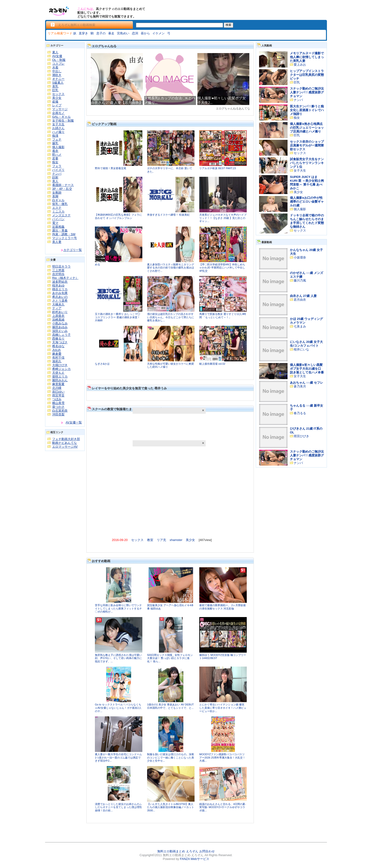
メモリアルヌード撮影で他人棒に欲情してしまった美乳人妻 (307, 57)
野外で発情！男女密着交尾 (111, 168)
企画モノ (58, 113)
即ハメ (57, 155)
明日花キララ (61, 266)
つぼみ (57, 399)
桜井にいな (301, 349)
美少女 (57, 98)
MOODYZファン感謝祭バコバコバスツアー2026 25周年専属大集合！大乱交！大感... (222, 757)
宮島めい (123, 33)
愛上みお (300, 65)
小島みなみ (60, 323)
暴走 (111, 33)
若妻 (55, 158)
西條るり (58, 339)
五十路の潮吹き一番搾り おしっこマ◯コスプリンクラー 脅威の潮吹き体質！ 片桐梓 (117, 317)
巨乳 (55, 90)
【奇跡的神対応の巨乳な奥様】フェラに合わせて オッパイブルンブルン (118, 216)
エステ (57, 208)
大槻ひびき (60, 365)
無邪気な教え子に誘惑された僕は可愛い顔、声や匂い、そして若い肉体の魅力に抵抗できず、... (118, 658)
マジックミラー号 (65, 238)
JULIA (56, 350)
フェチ (57, 139)
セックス (58, 94)
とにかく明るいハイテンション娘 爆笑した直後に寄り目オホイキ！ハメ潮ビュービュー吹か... (223, 708)
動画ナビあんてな (65, 443)
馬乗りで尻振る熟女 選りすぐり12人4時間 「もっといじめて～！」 (223, 316)
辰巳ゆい (58, 392)
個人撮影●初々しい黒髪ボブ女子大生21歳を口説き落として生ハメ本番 (307, 369)
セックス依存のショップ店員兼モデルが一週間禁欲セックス (307, 145)
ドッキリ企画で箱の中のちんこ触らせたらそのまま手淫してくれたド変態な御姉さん (307, 221)
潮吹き (57, 75)
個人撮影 (58, 147)
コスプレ (58, 64)
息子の (101, 33)
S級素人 (58, 83)
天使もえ (58, 373)
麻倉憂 (57, 354)
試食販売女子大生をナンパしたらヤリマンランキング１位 (307, 163)
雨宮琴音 (58, 395)
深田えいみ (60, 331)
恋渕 (135, 33)
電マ (55, 223)
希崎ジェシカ (61, 369)
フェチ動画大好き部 (66, 439)
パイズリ (58, 170)
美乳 (55, 86)
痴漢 (55, 136)
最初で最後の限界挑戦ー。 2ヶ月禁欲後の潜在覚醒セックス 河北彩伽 (223, 607)
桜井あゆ (58, 285)
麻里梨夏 (58, 384)
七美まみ (300, 326)
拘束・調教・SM (64, 234)
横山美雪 (58, 403)
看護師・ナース (63, 185)
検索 (228, 25)
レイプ (57, 105)
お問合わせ (207, 851)
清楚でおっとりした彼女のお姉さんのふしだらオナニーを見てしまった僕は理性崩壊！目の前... (118, 807)
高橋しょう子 (61, 335)
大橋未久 (58, 304)
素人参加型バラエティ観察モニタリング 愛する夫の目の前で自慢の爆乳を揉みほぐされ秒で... (171, 268)
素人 (55, 52)
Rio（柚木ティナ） (65, 278)
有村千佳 (58, 357)
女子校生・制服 (63, 120)
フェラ (57, 166)
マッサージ (60, 109)
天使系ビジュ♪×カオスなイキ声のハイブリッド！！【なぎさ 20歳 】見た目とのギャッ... (223, 218)
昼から (145, 33)
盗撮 (55, 102)
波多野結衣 (60, 282)
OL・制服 (59, 60)
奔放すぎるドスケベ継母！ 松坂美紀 (168, 215)
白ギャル (58, 200)
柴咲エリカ (60, 376)
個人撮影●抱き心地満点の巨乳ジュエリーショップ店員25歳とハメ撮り (307, 128)
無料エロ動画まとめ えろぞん (178, 851)
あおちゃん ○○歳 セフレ (307, 383)
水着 (55, 67)
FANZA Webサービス (194, 859)
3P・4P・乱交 (62, 189)
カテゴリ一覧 (73, 250)
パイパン (58, 219)
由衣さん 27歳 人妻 (303, 296)
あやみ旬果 (60, 293)
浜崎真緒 (58, 320)
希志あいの (60, 297)
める (98, 264)
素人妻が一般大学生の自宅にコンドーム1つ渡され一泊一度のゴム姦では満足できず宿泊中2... (118, 757)
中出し (57, 71)
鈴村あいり (60, 312)
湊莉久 (57, 361)
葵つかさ (58, 407)
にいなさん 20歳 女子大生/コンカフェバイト (306, 344)
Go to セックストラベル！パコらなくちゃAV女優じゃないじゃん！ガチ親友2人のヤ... (118, 708)
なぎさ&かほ (102, 364)
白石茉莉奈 (60, 411)
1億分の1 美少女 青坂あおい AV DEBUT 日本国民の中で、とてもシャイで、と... (170, 706)
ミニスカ (58, 211)
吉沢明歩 (58, 274)
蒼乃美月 (300, 386)
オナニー (58, 79)
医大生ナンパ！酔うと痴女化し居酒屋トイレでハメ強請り (307, 110)
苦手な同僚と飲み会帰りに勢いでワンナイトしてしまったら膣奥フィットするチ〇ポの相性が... (118, 608)
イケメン (158, 33)
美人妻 (57, 242)
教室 (150, 540)
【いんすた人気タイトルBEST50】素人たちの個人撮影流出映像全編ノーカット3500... (171, 807)
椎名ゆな (58, 346)
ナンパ (57, 174)
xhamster (176, 540)
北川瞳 (57, 388)
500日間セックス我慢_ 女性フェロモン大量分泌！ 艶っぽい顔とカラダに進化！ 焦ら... (170, 658)
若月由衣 (300, 300)
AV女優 (57, 56)
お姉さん (58, 128)
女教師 (57, 193)
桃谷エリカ (60, 289)
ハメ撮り (58, 132)
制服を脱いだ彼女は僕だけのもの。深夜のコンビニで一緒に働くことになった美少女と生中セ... (171, 757)
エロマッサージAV (65, 447)
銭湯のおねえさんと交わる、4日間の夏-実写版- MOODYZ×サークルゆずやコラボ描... (223, 807)
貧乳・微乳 (60, 204)
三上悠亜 (58, 270)
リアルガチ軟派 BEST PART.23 (218, 168)
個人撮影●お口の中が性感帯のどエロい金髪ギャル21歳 (307, 202)
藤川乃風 (300, 280)
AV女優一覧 (74, 422)
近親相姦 (58, 227)
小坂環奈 (300, 257)
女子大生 (58, 124)
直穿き (83, 33)
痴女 (55, 162)
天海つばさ (60, 342)
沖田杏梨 (58, 414)
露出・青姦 (60, 230)
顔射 (55, 177)
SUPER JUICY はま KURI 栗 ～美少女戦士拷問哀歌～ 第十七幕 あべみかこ (307, 183)
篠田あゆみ (60, 327)
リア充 (161, 540)
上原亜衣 (58, 316)
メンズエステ (61, 215)
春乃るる (300, 413)
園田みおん (60, 380)
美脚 (55, 196)
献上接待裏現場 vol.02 (212, 364)
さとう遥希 (60, 301)
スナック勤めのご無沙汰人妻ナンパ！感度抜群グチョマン (307, 92)
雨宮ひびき (301, 436)
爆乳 (55, 143)
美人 (55, 181)
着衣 (55, 151)
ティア (57, 308)
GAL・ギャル (61, 117)
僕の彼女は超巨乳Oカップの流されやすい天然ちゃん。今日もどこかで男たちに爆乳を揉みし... (171, 317)
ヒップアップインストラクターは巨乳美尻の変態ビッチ (307, 75)
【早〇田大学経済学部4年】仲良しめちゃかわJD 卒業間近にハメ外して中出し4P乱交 (222, 268)
